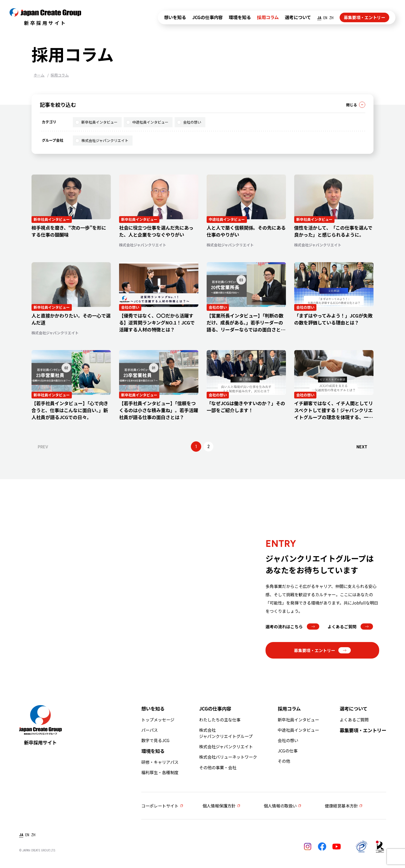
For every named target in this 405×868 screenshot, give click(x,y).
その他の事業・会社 (218, 767)
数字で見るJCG (155, 740)
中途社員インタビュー (147, 122)
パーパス (150, 730)
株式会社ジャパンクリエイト (102, 140)
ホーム (39, 75)
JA (319, 18)
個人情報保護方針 (219, 806)
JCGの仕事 (288, 751)
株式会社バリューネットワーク (228, 757)
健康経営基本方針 (341, 806)
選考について (298, 17)
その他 (284, 761)
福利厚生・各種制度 (160, 772)
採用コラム (268, 17)
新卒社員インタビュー (96, 122)
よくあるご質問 (350, 627)
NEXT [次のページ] (362, 447)
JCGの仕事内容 (207, 17)
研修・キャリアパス (160, 762)
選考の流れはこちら (292, 627)
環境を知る (240, 17)
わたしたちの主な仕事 (220, 720)
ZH (331, 18)
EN (325, 18)
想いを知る (175, 17)
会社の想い (189, 122)
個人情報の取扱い (280, 806)
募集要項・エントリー (364, 17)
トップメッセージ (158, 720)
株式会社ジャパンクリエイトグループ (226, 733)
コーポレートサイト (160, 806)
